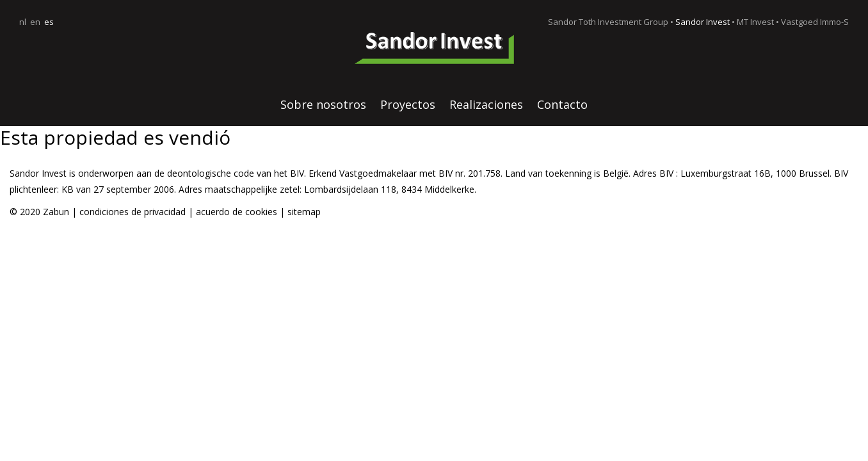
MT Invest (755, 22)
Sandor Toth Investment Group (608, 22)
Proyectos (408, 104)
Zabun (56, 212)
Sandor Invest (703, 22)
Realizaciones (486, 104)
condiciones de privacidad (133, 212)
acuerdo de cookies (238, 212)
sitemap (304, 212)
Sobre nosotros (323, 104)
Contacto (562, 104)
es (49, 22)
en (35, 22)
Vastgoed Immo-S (815, 22)
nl (23, 22)
